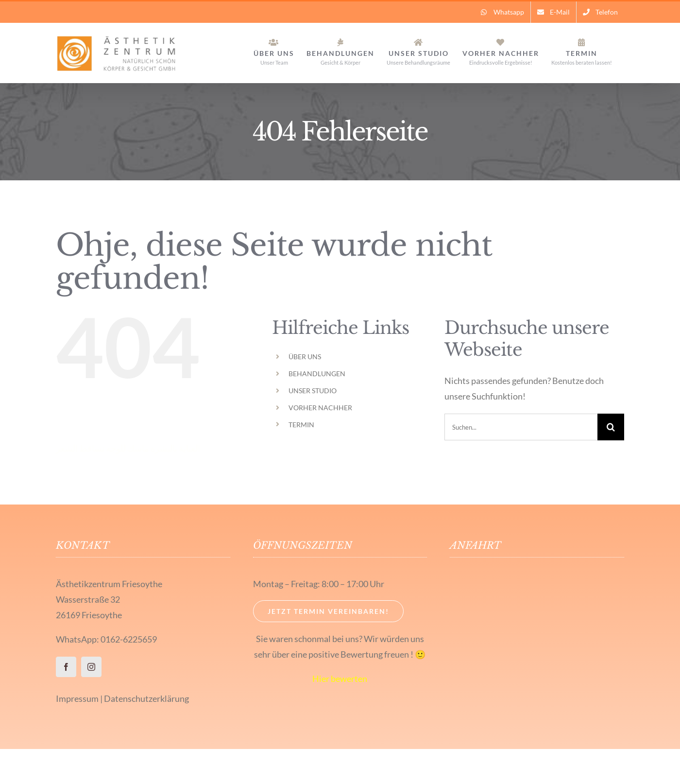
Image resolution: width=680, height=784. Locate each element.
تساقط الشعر (80, 448)
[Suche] (611, 427)
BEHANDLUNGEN (317, 374)
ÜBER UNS (305, 357)
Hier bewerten (340, 679)
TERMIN (301, 425)
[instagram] (91, 667)
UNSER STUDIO (313, 391)
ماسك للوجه (127, 448)
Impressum (77, 698)
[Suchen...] (521, 427)
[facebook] (66, 667)
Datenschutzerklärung (146, 698)
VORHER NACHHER (320, 408)
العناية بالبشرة (175, 448)
